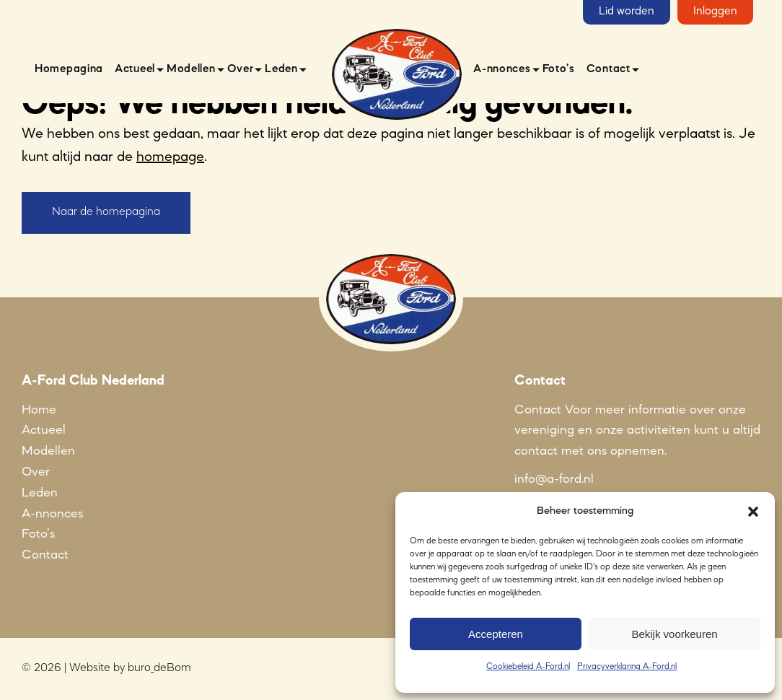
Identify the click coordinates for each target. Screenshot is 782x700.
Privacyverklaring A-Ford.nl (627, 667)
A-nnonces (502, 69)
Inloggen (715, 12)
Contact (609, 69)
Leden (281, 69)
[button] (753, 512)
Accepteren (496, 634)
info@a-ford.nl (554, 479)
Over (241, 69)
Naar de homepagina (106, 212)
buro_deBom (159, 668)
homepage (170, 157)
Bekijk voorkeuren (674, 634)
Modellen (191, 69)
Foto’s (559, 69)
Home (39, 410)
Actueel (135, 69)
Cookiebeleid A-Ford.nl (528, 667)
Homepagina (69, 69)
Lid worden (627, 12)
